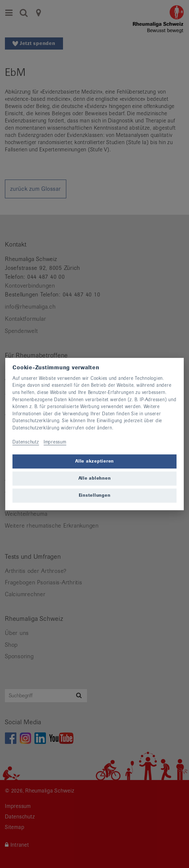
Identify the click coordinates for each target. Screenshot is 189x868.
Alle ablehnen (95, 478)
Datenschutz (26, 442)
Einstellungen (95, 496)
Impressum (55, 442)
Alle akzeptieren (94, 461)
